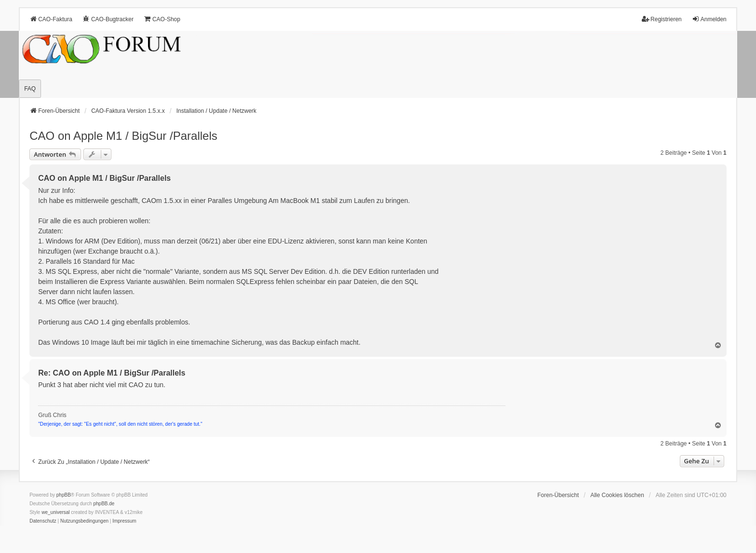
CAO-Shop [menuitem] (162, 19)
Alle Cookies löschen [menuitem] (617, 495)
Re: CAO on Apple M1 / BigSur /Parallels (112, 373)
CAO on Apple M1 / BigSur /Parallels (123, 136)
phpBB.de (104, 504)
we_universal (55, 512)
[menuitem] (43, 521)
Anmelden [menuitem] (709, 19)
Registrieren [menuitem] (662, 19)
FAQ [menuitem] (30, 89)
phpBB (64, 495)
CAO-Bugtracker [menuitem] (108, 19)
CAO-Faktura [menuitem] (51, 19)
